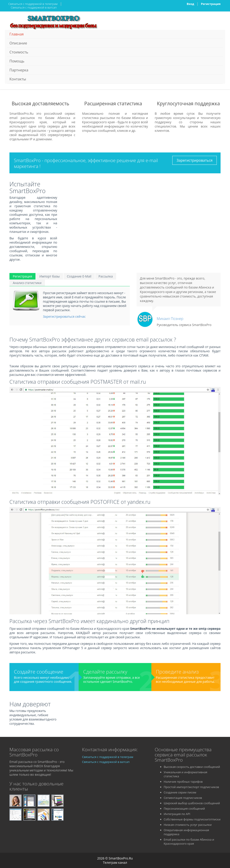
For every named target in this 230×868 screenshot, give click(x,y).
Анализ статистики (27, 283)
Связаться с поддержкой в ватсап (34, 7)
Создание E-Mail (79, 276)
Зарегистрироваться (195, 160)
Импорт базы (49, 276)
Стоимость (19, 52)
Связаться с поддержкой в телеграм (33, 4)
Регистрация (211, 4)
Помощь (17, 61)
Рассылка (106, 276)
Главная (17, 34)
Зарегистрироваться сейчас (64, 316)
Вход (190, 4)
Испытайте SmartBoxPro (28, 187)
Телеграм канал (115, 862)
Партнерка (19, 70)
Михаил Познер (170, 319)
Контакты (18, 79)
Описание (18, 43)
